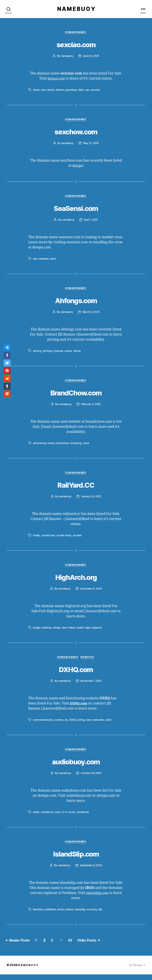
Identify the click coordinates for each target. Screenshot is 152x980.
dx (66, 724)
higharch (98, 632)
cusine (69, 353)
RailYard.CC (76, 488)
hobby (37, 539)
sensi (54, 261)
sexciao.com (76, 45)
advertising (40, 446)
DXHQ (73, 724)
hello (81, 91)
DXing (81, 724)
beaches (38, 915)
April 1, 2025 (91, 222)
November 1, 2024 (91, 685)
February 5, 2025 (91, 407)
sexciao (96, 91)
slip (101, 915)
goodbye (71, 91)
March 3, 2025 (91, 315)
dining (77, 353)
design (57, 632)
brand (51, 446)
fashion (60, 91)
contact (59, 724)
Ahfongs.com (76, 302)
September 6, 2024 (91, 871)
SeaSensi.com (76, 210)
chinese (59, 353)
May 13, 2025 (91, 145)
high (89, 632)
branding (76, 446)
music (72, 817)
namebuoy (67, 57)
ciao (43, 91)
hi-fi (65, 817)
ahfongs (48, 353)
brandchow (63, 446)
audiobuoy (47, 817)
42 (81, 946)
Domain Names (76, 33)
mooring (93, 915)
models (78, 539)
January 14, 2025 (91, 500)
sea (35, 261)
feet (65, 632)
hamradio (99, 724)
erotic (51, 91)
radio (109, 724)
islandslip (81, 915)
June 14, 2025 (91, 57)
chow (36, 91)
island (70, 915)
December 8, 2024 (91, 593)
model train (49, 539)
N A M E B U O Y (76, 9)
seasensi (44, 261)
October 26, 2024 (91, 778)
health (81, 632)
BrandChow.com (76, 395)
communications (43, 724)
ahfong (37, 353)
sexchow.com (76, 133)
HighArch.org (76, 581)
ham (89, 724)
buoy (58, 817)
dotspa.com (56, 79)
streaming (83, 817)
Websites (88, 662)
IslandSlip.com (76, 859)
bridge (37, 632)
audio (36, 817)
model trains (64, 539)
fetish (73, 632)
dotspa (77, 167)
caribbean (51, 915)
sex (88, 91)
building (47, 632)
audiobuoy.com (76, 766)
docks (62, 915)
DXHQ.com (76, 673)
